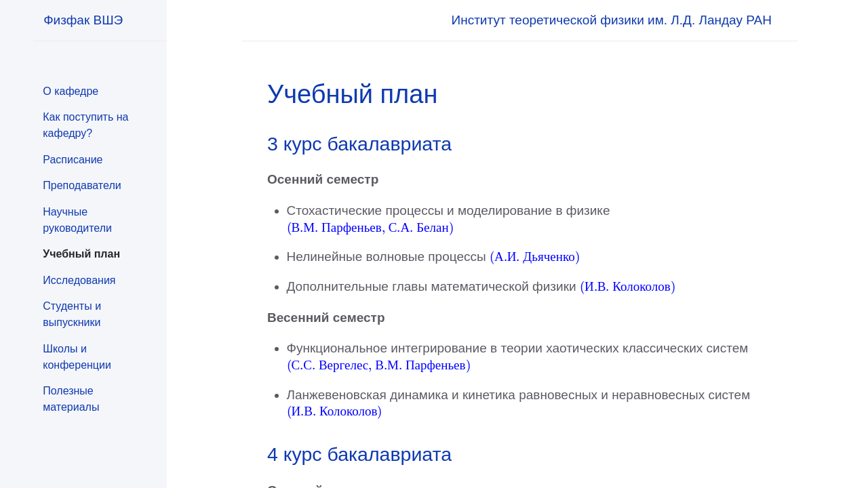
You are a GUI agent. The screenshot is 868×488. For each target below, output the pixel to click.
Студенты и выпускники (72, 314)
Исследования (79, 280)
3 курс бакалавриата (359, 144)
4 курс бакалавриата (359, 454)
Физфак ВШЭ (83, 20)
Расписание (73, 160)
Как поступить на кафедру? (85, 125)
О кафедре (71, 91)
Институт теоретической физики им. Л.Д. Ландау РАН (612, 20)
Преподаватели (82, 185)
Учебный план (81, 254)
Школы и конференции (77, 357)
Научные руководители (77, 220)
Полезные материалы (71, 399)
